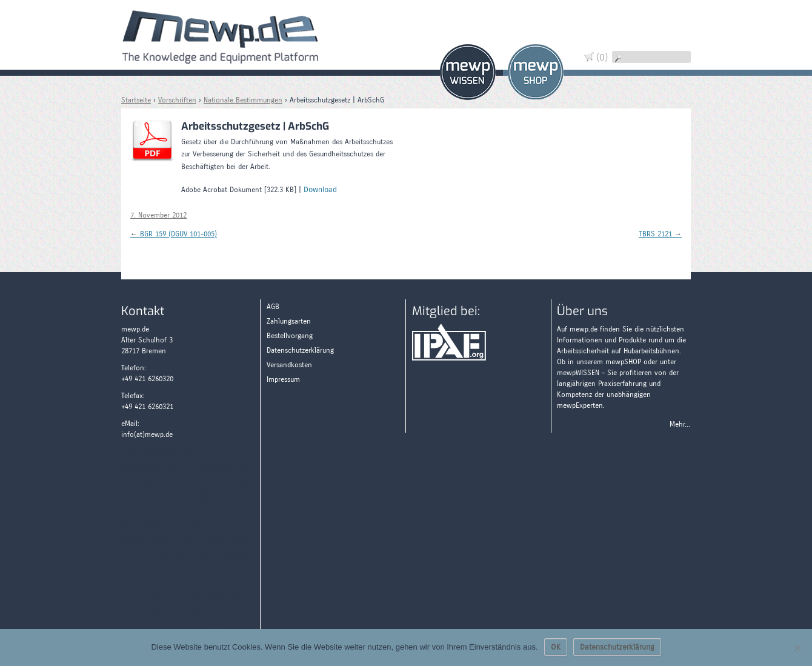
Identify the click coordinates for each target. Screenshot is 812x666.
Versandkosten (289, 365)
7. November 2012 (158, 215)
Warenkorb (672, 23)
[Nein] (797, 648)
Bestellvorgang (290, 336)
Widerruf (672, 44)
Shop (536, 72)
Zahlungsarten (672, 86)
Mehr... (680, 424)
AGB (273, 307)
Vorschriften (177, 100)
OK (556, 647)
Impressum (283, 379)
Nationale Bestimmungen (243, 100)
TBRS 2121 (660, 234)
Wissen (468, 72)
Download (320, 190)
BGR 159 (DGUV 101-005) (174, 234)
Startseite (136, 100)
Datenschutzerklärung (300, 350)
